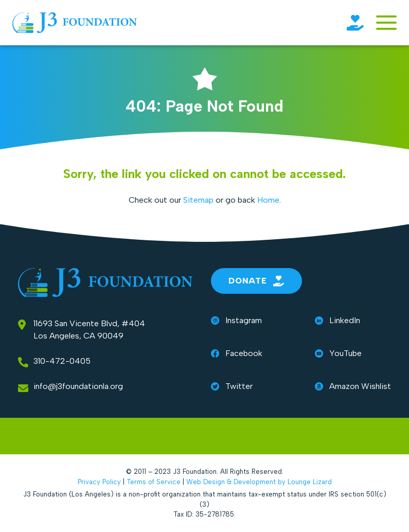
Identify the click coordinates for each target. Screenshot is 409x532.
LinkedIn (337, 320)
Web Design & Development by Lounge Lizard (259, 482)
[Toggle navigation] (386, 23)
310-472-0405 (62, 361)
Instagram (236, 320)
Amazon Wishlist (353, 386)
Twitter (232, 386)
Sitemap (198, 200)
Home (268, 200)
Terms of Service (154, 482)
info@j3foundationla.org (78, 386)
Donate (256, 281)
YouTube (338, 353)
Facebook (237, 353)
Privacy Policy (99, 482)
